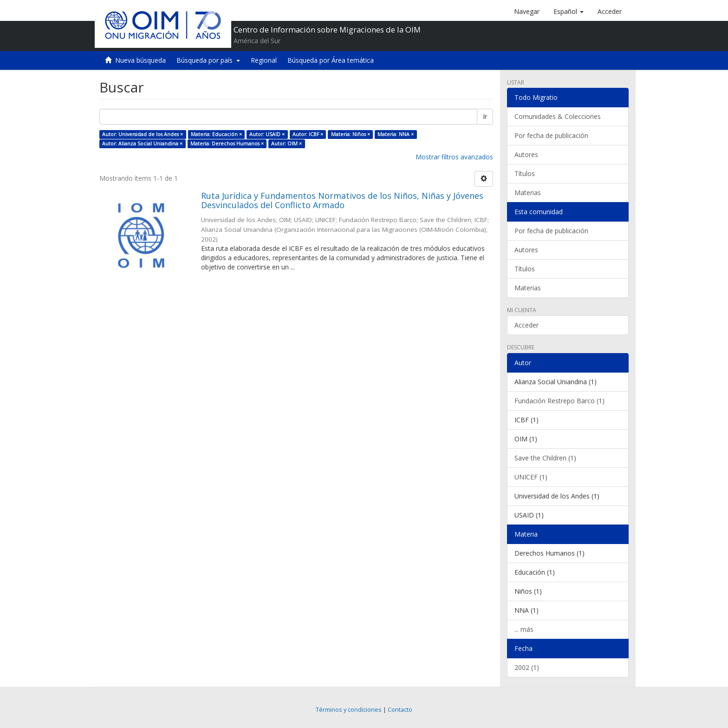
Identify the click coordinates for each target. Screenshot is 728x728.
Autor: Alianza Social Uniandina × (142, 144)
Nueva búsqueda (140, 60)
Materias (528, 193)
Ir (485, 116)
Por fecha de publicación (551, 135)
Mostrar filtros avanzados (454, 157)
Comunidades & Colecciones (558, 116)
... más (524, 629)
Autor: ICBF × (308, 134)
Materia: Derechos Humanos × (227, 144)
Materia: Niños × (351, 134)
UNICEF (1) (531, 477)
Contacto (400, 710)
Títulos (525, 174)
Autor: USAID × (267, 134)
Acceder (526, 325)
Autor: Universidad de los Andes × (143, 134)
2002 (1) (527, 667)
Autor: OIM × (286, 144)
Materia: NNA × (396, 134)
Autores (526, 154)
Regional (264, 60)
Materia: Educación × (216, 134)
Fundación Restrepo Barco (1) (559, 401)
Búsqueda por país (208, 60)
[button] (569, 12)
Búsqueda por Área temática (331, 60)
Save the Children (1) (545, 458)
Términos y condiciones (349, 710)
